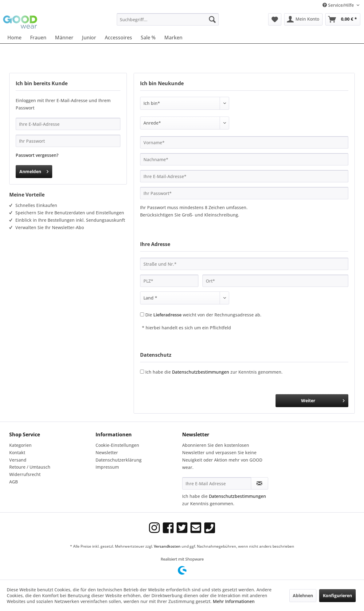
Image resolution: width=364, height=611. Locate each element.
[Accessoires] (118, 38)
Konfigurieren (337, 595)
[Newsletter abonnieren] (260, 483)
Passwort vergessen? (37, 155)
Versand (18, 460)
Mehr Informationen (234, 601)
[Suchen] (212, 19)
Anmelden (34, 171)
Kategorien (20, 445)
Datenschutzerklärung (119, 460)
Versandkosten (167, 546)
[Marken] (173, 38)
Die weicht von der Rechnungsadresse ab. (203, 315)
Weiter (323, 400)
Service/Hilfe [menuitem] (339, 5)
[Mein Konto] (303, 19)
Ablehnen (303, 595)
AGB (14, 482)
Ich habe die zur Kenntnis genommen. (214, 372)
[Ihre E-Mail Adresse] (217, 483)
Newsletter (107, 452)
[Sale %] (148, 38)
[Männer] (64, 38)
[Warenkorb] (343, 19)
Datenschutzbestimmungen (201, 372)
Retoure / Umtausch (30, 467)
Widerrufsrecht (25, 474)
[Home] (14, 38)
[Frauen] (38, 38)
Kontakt (17, 452)
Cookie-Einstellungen (117, 445)
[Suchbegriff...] (168, 19)
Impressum (107, 467)
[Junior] (89, 38)
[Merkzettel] (275, 19)
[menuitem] (168, 19)
